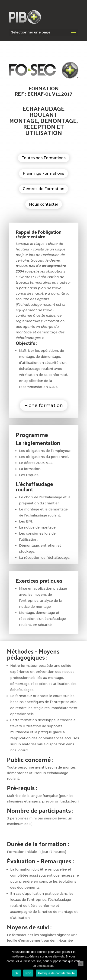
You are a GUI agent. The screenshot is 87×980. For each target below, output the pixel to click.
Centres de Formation (43, 189)
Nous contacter (44, 204)
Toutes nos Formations (44, 158)
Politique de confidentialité (56, 973)
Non (28, 973)
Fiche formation (44, 405)
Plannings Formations (43, 173)
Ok (17, 973)
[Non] (81, 964)
